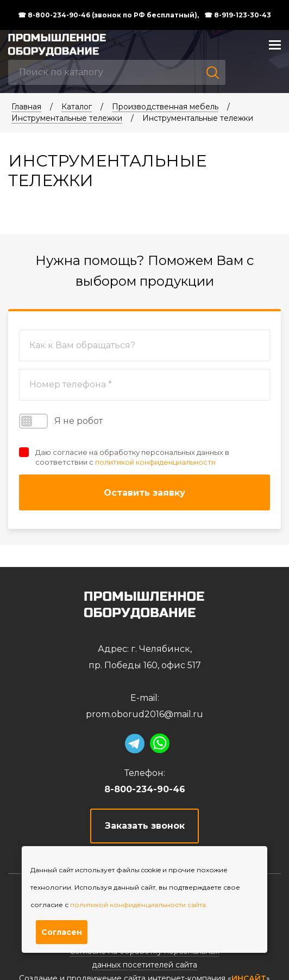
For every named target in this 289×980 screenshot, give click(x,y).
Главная (26, 107)
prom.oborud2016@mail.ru (144, 714)
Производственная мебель (165, 107)
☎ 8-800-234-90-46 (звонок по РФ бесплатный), (108, 15)
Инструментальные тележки (67, 118)
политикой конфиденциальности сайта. (139, 905)
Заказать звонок (145, 826)
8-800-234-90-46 (145, 789)
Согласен (62, 932)
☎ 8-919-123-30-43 (238, 15)
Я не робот (61, 421)
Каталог (77, 107)
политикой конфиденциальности (155, 462)
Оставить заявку (144, 493)
